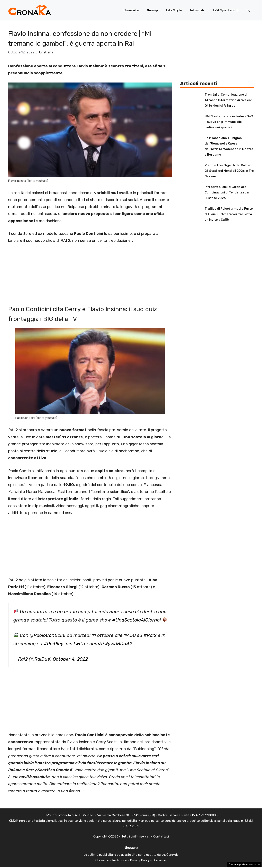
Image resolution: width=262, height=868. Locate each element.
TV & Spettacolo (225, 10)
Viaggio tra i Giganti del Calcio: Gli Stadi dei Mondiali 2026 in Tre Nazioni (229, 171)
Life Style (174, 10)
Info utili (197, 10)
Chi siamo (102, 860)
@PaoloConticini (48, 635)
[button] (248, 10)
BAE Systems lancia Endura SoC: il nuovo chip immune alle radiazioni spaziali (229, 122)
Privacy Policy (140, 860)
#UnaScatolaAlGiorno (136, 620)
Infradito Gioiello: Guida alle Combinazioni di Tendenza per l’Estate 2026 (227, 192)
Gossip (152, 10)
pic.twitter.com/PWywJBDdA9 (99, 644)
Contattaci (161, 836)
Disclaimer (160, 860)
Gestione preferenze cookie (244, 864)
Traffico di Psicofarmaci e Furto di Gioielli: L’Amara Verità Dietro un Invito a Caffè (229, 214)
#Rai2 (150, 635)
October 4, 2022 (70, 659)
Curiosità (131, 10)
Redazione (120, 860)
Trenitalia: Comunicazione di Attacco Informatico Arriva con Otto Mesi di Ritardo (229, 100)
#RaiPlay (53, 644)
